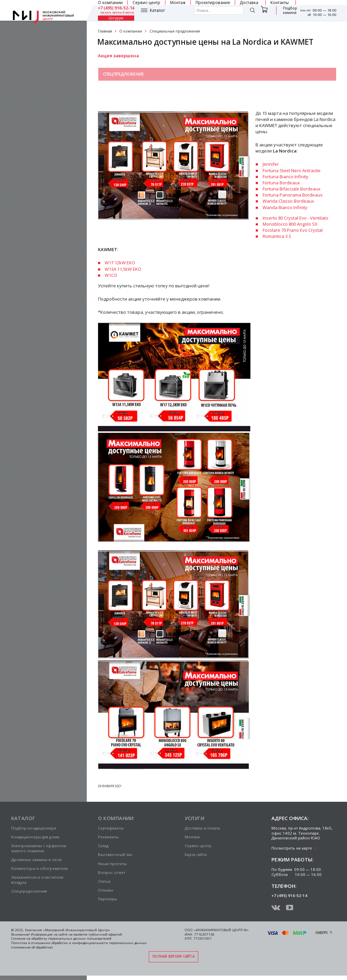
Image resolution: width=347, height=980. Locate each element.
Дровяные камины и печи (37, 860)
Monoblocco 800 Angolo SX (290, 224)
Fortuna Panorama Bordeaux (293, 195)
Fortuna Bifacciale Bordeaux (292, 189)
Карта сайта (196, 854)
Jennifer (271, 164)
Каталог (157, 10)
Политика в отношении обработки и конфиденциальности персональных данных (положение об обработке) (79, 945)
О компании (131, 31)
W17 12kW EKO (120, 263)
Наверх (322, 933)
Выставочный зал (123, 90)
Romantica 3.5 (277, 236)
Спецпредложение (123, 74)
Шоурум (116, 18)
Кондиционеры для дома (35, 837)
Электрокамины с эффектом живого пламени (39, 848)
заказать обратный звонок (117, 13)
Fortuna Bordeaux (281, 183)
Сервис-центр (198, 846)
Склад (103, 846)
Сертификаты (111, 828)
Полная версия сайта (173, 956)
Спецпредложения (29, 891)
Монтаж (192, 837)
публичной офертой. (106, 934)
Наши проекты (112, 864)
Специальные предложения (175, 31)
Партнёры (108, 899)
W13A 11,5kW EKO (123, 269)
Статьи (104, 881)
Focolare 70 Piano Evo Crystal (293, 230)
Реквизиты (108, 837)
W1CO (111, 275)
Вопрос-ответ (112, 872)
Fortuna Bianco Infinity (285, 177)
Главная (105, 31)
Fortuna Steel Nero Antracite (292, 170)
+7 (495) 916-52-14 (116, 8)
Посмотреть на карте (292, 848)
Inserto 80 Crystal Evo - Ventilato (295, 218)
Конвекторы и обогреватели (40, 868)
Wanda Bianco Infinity (285, 207)
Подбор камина (289, 10)
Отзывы (106, 890)
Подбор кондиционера (34, 828)
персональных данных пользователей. (80, 938)
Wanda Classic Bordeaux (288, 201)
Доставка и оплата (202, 828)
